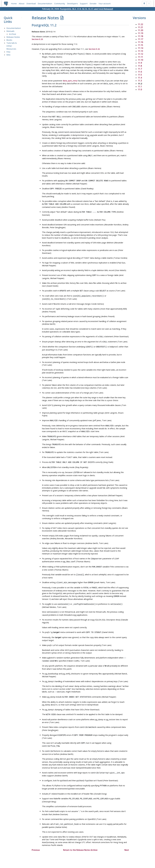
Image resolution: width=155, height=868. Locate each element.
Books (9, 40)
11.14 (140, 48)
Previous (36, 835)
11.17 (140, 39)
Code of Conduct (67, 859)
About (22, 3)
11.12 (140, 54)
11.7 (140, 69)
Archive (13, 34)
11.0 (140, 89)
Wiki (8, 55)
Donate (93, 3)
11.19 (140, 33)
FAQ (8, 52)
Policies (53, 859)
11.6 (140, 72)
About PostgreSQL (87, 859)
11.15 (140, 45)
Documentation (45, 3)
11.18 (140, 36)
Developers (72, 3)
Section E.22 (94, 49)
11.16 (140, 42)
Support (84, 3)
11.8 (140, 66)
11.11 (140, 57)
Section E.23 (37, 39)
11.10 (140, 60)
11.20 (140, 30)
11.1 (140, 87)
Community (60, 3)
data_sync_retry (70, 80)
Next (127, 835)
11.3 (140, 81)
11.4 (140, 78)
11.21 (140, 27)
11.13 (140, 51)
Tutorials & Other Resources (12, 46)
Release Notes (13, 37)
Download (31, 3)
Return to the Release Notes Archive (80, 835)
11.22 (140, 24)
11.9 (140, 63)
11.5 (140, 75)
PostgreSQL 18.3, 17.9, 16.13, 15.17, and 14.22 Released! (86, 9)
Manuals (10, 31)
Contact (101, 859)
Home (14, 3)
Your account (105, 3)
